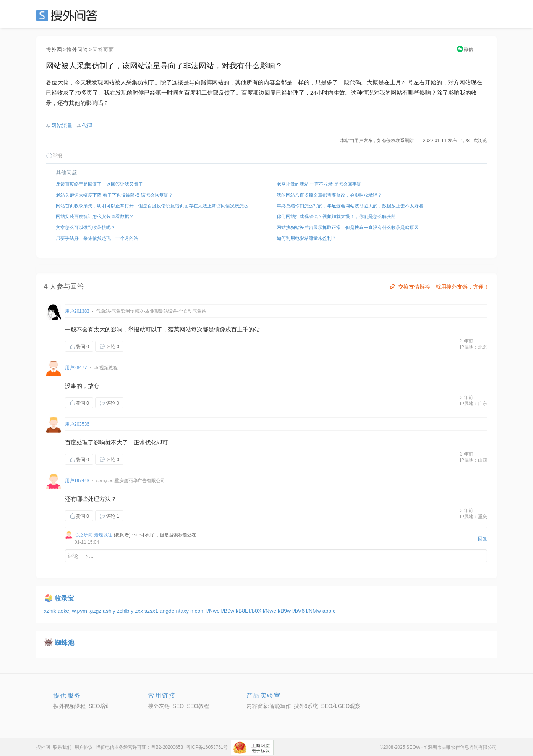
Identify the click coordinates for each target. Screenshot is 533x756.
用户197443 (77, 481)
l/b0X (256, 611)
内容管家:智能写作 (269, 706)
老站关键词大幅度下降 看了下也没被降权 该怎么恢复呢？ (114, 195)
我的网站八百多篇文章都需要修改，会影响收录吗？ (329, 195)
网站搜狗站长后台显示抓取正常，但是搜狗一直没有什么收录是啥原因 (348, 228)
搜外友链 (159, 706)
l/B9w (228, 611)
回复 (483, 539)
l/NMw (314, 611)
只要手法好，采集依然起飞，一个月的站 (97, 238)
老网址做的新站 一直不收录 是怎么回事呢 (319, 184)
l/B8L (242, 611)
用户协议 (84, 747)
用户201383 (77, 311)
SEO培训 (100, 706)
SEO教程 (198, 706)
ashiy (110, 611)
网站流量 (62, 126)
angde (168, 611)
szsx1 (152, 611)
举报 (54, 156)
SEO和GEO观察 (341, 706)
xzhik (51, 611)
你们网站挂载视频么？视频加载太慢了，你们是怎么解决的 (336, 216)
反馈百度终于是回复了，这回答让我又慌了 (99, 184)
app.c (329, 611)
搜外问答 (77, 50)
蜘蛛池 (64, 643)
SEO (69, 15)
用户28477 (76, 368)
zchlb (124, 611)
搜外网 (54, 50)
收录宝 (64, 598)
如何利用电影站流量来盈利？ (306, 238)
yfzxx (138, 611)
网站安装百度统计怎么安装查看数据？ (95, 216)
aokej (65, 611)
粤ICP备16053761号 (207, 747)
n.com (198, 611)
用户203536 (77, 424)
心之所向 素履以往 (93, 535)
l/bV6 (299, 611)
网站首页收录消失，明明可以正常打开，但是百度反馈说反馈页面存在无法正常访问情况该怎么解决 (156, 206)
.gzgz (96, 611)
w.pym (80, 611)
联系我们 (62, 747)
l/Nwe (214, 611)
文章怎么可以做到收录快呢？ (86, 228)
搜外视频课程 (70, 706)
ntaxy (183, 611)
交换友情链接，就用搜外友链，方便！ (439, 287)
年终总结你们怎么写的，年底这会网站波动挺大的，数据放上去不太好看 (350, 206)
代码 (87, 126)
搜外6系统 (306, 706)
